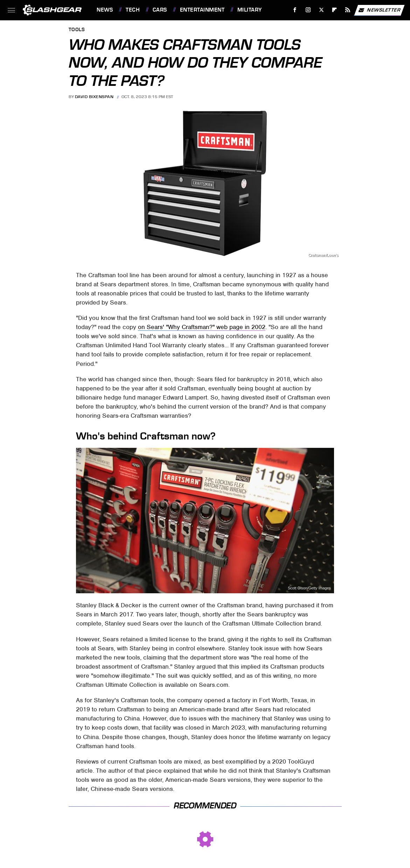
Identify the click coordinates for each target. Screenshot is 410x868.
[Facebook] (295, 10)
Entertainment (202, 10)
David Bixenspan (94, 97)
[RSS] (348, 10)
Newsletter (379, 10)
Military (250, 10)
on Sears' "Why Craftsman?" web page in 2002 (202, 327)
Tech (133, 10)
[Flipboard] (335, 10)
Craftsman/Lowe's (323, 255)
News (105, 10)
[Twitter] (321, 10)
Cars (160, 10)
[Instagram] (308, 10)
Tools (77, 30)
